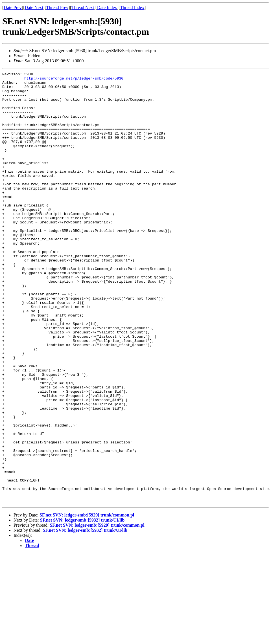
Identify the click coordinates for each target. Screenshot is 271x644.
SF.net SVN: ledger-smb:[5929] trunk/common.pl (87, 601)
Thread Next (83, 7)
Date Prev (13, 7)
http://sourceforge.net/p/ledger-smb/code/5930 (74, 80)
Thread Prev (57, 7)
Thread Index (132, 7)
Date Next (34, 7)
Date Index (107, 7)
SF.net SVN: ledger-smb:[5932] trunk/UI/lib (82, 606)
